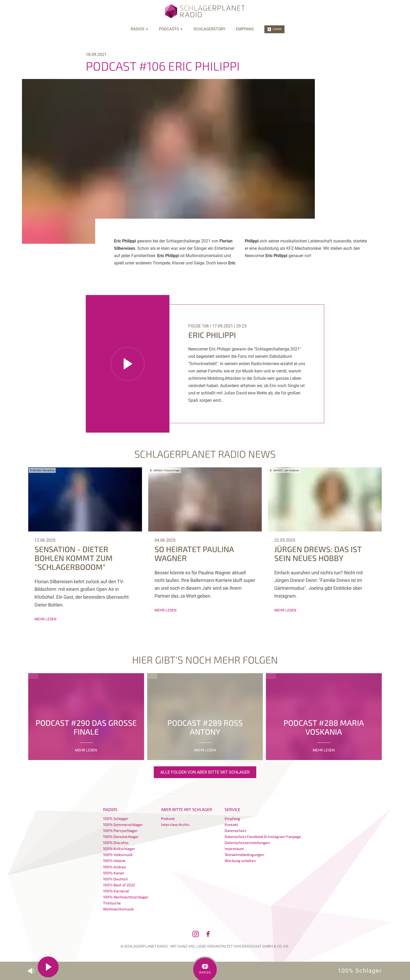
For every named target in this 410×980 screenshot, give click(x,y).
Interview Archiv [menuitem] (175, 825)
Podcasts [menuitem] (171, 29)
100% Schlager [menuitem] (116, 818)
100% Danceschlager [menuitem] (121, 837)
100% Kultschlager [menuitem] (119, 849)
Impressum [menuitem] (234, 849)
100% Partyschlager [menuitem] (120, 831)
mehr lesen (45, 619)
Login (274, 29)
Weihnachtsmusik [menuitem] (118, 909)
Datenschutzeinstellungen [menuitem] (247, 843)
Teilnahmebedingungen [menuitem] (244, 855)
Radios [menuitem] (140, 29)
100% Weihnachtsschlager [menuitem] (126, 897)
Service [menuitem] (232, 809)
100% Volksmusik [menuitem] (118, 855)
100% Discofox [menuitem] (116, 843)
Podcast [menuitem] (168, 818)
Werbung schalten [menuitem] (240, 861)
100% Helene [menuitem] (114, 861)
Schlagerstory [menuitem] (209, 29)
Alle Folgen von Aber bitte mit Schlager (205, 772)
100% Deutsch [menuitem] (115, 879)
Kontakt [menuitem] (231, 825)
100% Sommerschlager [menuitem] (123, 825)
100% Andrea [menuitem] (114, 867)
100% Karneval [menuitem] (116, 891)
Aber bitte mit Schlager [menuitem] (187, 809)
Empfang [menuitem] (245, 29)
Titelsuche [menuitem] (112, 903)
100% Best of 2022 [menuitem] (119, 885)
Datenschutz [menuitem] (235, 831)
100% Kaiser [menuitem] (114, 873)
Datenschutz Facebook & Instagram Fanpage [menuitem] (263, 837)
